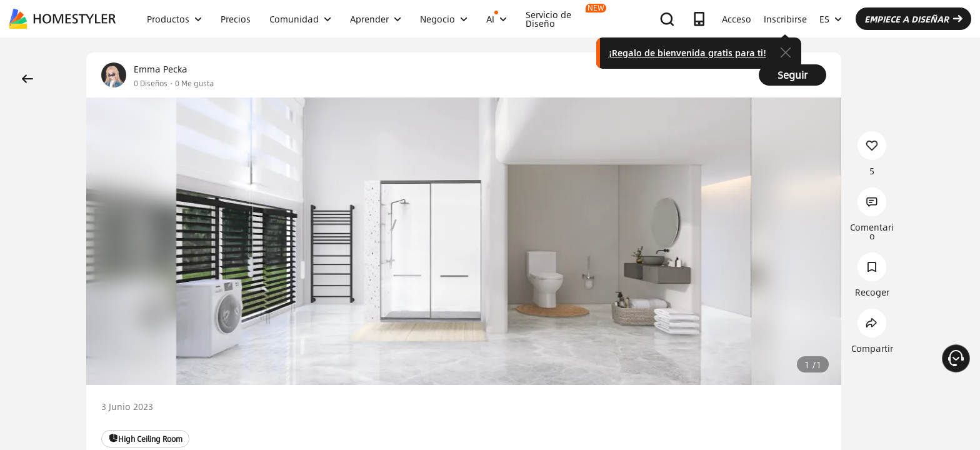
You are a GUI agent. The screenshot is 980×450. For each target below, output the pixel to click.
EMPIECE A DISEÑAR (913, 19)
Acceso (737, 19)
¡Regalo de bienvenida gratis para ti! (687, 52)
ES (831, 19)
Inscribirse (785, 19)
